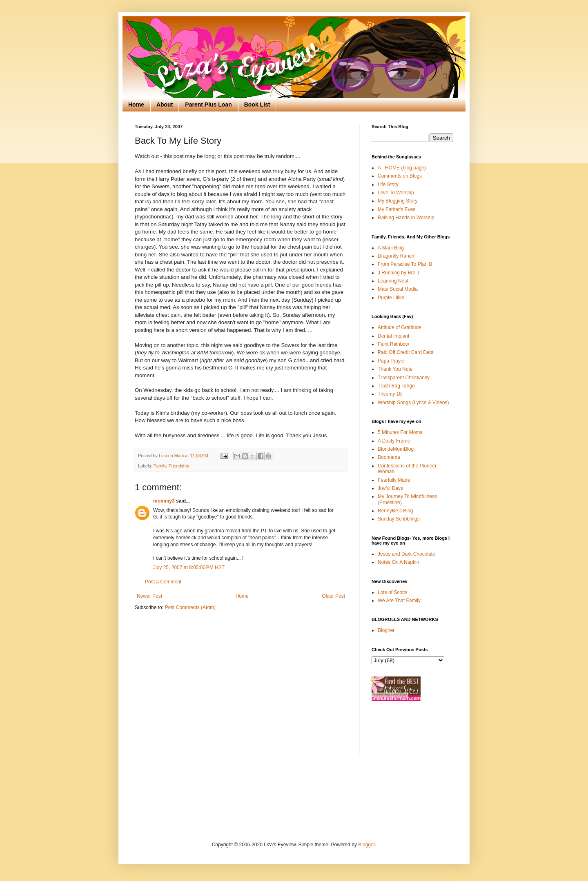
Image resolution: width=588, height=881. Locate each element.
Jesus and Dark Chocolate (406, 554)
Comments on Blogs (400, 176)
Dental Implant (393, 336)
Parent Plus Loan (208, 105)
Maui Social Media (398, 289)
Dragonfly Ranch (396, 256)
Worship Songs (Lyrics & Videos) (413, 403)
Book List (257, 105)
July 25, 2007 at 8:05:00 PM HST (189, 567)
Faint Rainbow (393, 344)
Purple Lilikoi (392, 298)
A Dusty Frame (394, 441)
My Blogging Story (398, 201)
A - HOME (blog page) (402, 168)
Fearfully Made (394, 480)
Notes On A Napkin (398, 562)
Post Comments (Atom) (190, 607)
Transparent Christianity (404, 378)
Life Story (388, 185)
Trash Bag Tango (396, 386)
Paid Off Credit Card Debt (406, 352)
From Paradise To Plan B (405, 264)
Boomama (389, 457)
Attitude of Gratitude (400, 327)
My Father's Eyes (396, 209)
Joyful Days (390, 488)
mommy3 (164, 501)
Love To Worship (396, 193)
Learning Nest (393, 281)
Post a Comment (163, 582)
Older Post (333, 596)
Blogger (366, 845)
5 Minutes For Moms (400, 432)
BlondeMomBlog (396, 449)
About (165, 105)
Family (160, 466)
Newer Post (149, 596)
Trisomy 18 (390, 394)
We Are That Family (399, 601)
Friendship (179, 466)
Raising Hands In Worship (406, 218)
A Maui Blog (391, 248)
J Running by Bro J (398, 273)
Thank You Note (395, 369)
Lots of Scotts (393, 592)
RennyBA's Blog (395, 511)
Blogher (386, 630)
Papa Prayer (391, 361)
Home (136, 105)
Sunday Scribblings (399, 519)
